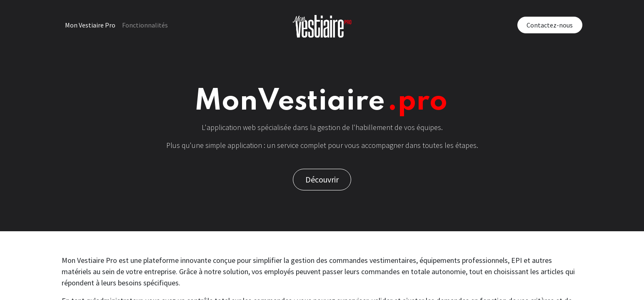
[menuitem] (90, 25)
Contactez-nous (550, 25)
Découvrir (322, 179)
